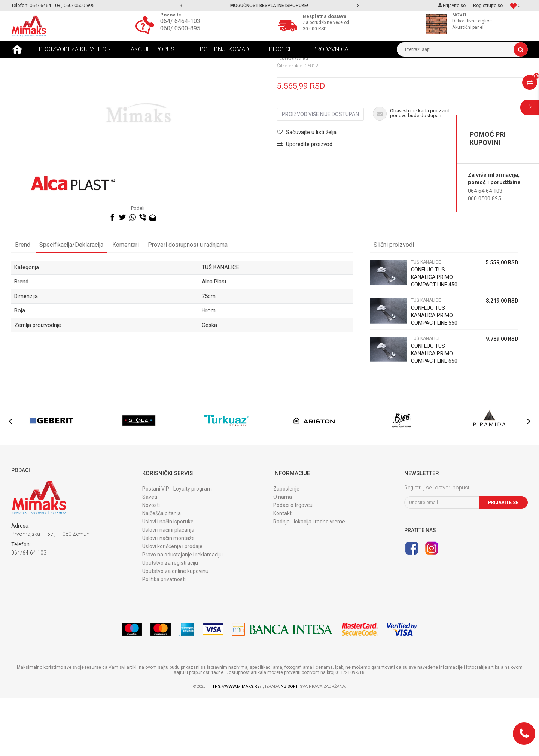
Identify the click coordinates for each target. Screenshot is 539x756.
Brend (23, 302)
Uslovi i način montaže (168, 596)
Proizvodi (63, 63)
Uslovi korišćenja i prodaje (172, 604)
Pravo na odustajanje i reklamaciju (182, 612)
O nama (283, 555)
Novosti (151, 563)
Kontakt (282, 571)
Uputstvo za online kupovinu (175, 629)
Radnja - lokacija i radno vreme (309, 579)
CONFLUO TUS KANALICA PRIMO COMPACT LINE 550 (434, 373)
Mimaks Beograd (29, 63)
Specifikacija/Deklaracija (71, 302)
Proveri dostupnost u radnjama (188, 302)
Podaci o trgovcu (293, 563)
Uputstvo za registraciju (170, 620)
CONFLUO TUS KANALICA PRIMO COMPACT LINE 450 (434, 335)
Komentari (126, 302)
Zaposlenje (286, 546)
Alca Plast (214, 339)
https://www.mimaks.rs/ (235, 744)
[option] (270, 6)
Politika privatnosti (164, 637)
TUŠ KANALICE (95, 63)
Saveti (150, 555)
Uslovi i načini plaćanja (168, 588)
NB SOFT (289, 744)
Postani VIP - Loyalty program (177, 546)
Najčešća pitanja (162, 571)
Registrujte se (488, 5)
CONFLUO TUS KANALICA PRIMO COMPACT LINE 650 (434, 411)
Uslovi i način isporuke (168, 579)
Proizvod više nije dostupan (320, 172)
